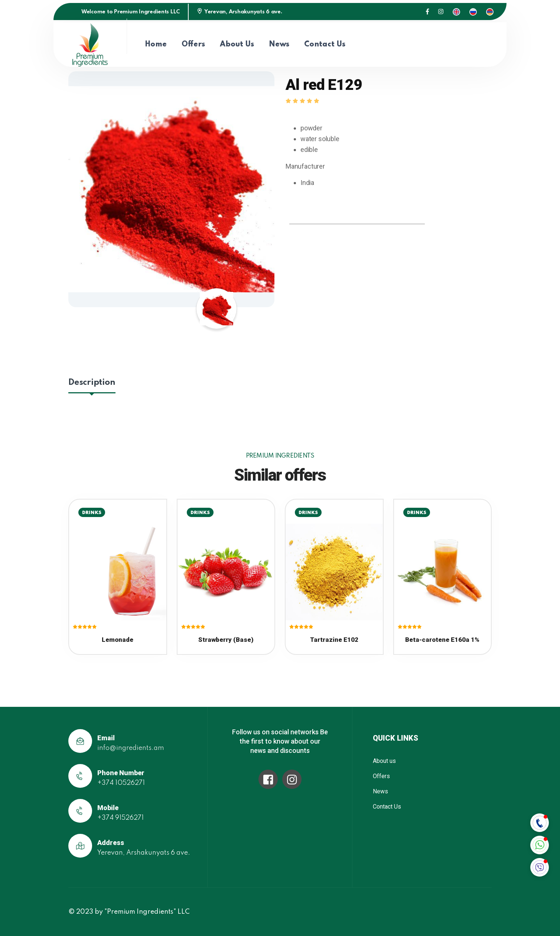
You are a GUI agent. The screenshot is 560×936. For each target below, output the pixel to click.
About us (237, 45)
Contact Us (325, 45)
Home (156, 45)
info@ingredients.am (131, 748)
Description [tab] (92, 382)
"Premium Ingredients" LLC (147, 912)
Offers (193, 45)
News (279, 45)
